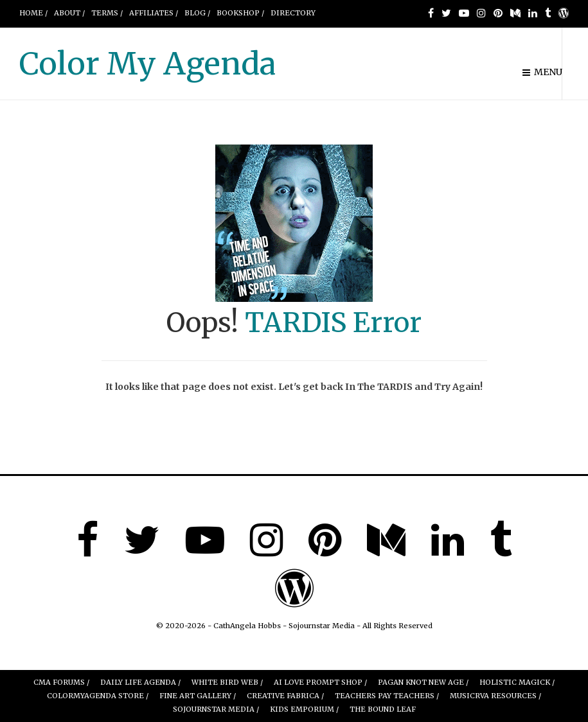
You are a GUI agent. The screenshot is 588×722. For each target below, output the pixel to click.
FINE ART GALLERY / (198, 696)
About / (69, 13)
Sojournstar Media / (216, 709)
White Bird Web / (227, 682)
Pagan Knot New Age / (423, 682)
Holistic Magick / (517, 682)
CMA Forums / (61, 682)
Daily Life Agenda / (140, 682)
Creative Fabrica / (285, 696)
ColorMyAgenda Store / (98, 696)
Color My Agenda (147, 64)
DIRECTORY (293, 13)
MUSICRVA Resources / (495, 696)
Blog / (197, 13)
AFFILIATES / (154, 13)
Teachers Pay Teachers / (387, 696)
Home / (33, 13)
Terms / (107, 13)
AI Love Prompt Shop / (320, 682)
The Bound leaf (383, 709)
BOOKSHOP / (240, 13)
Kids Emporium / (304, 709)
